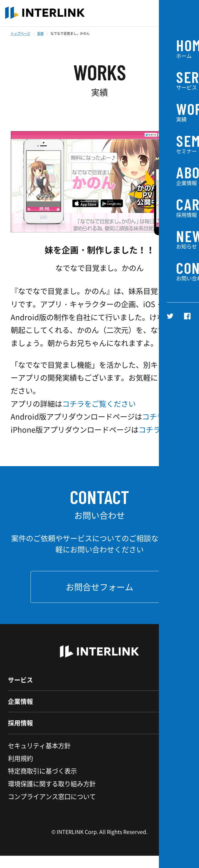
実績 (40, 33)
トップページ (20, 33)
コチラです (160, 416)
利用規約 (20, 771)
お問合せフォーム (99, 587)
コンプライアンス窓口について (52, 809)
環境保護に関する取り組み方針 (52, 796)
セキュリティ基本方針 (39, 758)
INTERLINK (45, 13)
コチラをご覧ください (99, 404)
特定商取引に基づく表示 (42, 783)
